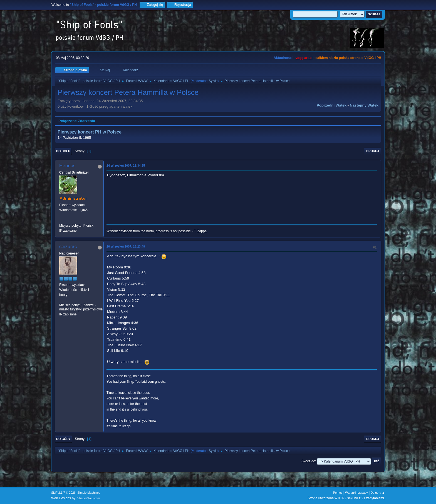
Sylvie (213, 81)
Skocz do (308, 461)
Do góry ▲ (378, 493)
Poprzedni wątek (332, 105)
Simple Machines (89, 493)
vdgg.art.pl (304, 58)
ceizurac (68, 247)
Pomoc (338, 493)
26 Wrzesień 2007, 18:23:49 (126, 246)
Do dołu (63, 151)
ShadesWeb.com (89, 498)
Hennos (67, 166)
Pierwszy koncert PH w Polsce (90, 132)
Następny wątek (364, 105)
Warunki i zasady (356, 493)
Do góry (63, 439)
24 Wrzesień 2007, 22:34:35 (126, 165)
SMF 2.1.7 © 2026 (63, 493)
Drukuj (373, 151)
